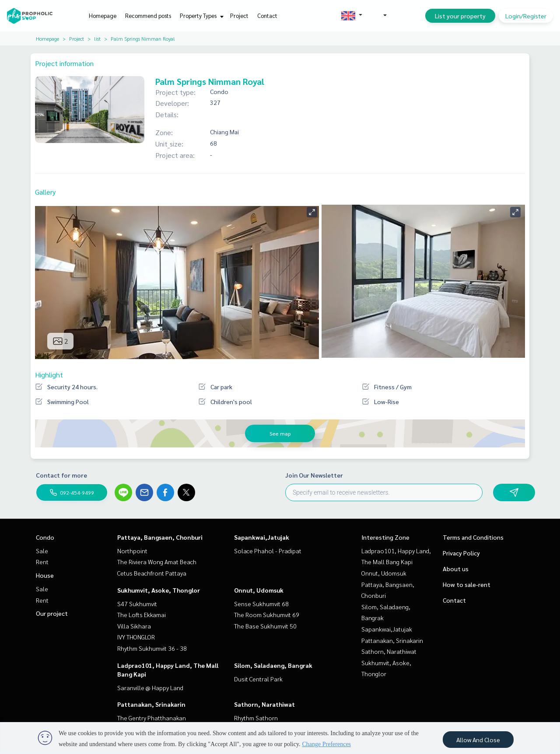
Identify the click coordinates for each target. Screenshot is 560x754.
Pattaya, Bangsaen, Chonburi (160, 537)
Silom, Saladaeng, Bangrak (273, 665)
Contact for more (61, 475)
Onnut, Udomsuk (259, 590)
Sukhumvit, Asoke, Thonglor (159, 590)
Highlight (49, 375)
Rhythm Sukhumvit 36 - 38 (152, 648)
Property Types (201, 16)
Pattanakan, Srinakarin (151, 704)
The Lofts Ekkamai (142, 614)
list (97, 38)
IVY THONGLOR (136, 637)
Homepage (103, 16)
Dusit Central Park (258, 679)
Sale (42, 551)
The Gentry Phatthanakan (152, 718)
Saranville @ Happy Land (150, 688)
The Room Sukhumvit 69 (267, 614)
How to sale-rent (467, 584)
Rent (42, 562)
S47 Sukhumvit (137, 604)
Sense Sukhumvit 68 (261, 604)
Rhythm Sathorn (256, 718)
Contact (267, 16)
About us (456, 569)
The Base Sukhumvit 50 (265, 626)
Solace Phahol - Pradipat (268, 551)
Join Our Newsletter (314, 475)
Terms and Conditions (473, 537)
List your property (460, 16)
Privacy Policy (461, 553)
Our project (52, 613)
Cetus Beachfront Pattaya (152, 573)
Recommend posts (148, 16)
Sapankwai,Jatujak (262, 537)
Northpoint (132, 551)
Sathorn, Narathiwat (264, 704)
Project (239, 16)
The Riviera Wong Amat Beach (157, 562)
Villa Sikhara (134, 626)
